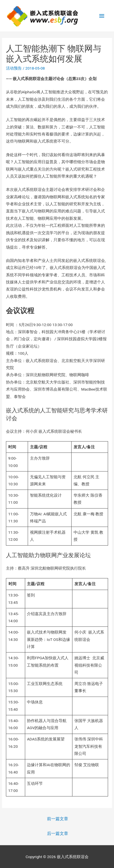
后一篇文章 (58, 833)
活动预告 (14, 68)
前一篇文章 (58, 819)
